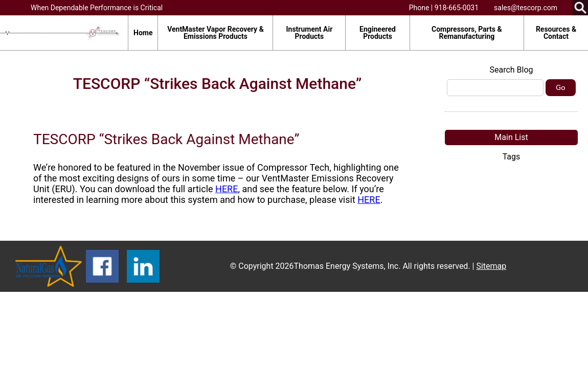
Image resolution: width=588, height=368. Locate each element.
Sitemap (491, 266)
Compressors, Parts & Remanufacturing (467, 33)
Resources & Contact (556, 33)
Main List (511, 137)
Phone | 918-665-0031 (444, 8)
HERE (227, 189)
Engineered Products (378, 33)
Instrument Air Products (309, 33)
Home (143, 33)
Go (561, 88)
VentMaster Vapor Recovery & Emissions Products (216, 33)
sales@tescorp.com (526, 8)
